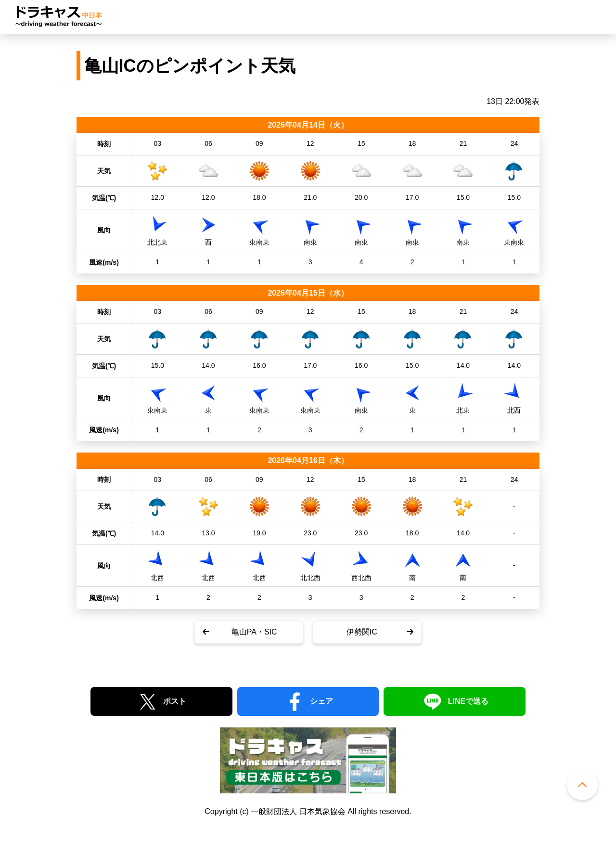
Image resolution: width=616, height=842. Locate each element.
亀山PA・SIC (254, 632)
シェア (321, 701)
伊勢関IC (362, 632)
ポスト (175, 701)
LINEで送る (468, 701)
